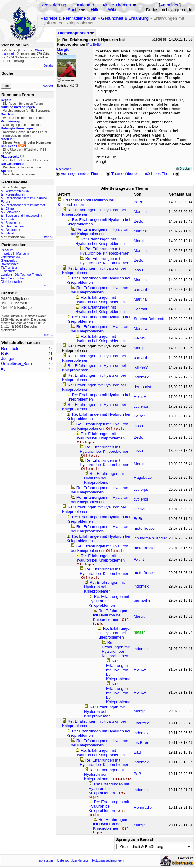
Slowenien (13, 223)
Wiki (112, 10)
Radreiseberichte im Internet (25, 205)
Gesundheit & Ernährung (125, 18)
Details (48, 65)
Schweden (13, 212)
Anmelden (170, 5)
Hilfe (95, 10)
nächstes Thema (163, 174)
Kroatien (11, 219)
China (10, 209)
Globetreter (9, 271)
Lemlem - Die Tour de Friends (21, 275)
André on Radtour (13, 278)
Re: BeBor (95, 45)
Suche (74, 10)
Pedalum (7, 250)
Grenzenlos (9, 260)
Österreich (13, 230)
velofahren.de (10, 257)
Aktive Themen (117, 5)
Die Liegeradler (11, 282)
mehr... (48, 237)
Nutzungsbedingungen (108, 860)
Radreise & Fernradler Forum (68, 18)
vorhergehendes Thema (79, 174)
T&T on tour (9, 268)
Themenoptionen (76, 33)
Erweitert (47, 86)
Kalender (86, 5)
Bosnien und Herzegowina (24, 216)
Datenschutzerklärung (73, 860)
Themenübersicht (124, 174)
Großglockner (15, 226)
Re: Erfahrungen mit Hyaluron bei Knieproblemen (100, 232)
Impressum (45, 860)
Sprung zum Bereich (135, 840)
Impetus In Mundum (15, 253)
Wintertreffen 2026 (18, 191)
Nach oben (64, 169)
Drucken (184, 168)
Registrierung (53, 5)
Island (10, 233)
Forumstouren (15, 194)
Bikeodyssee (10, 264)
